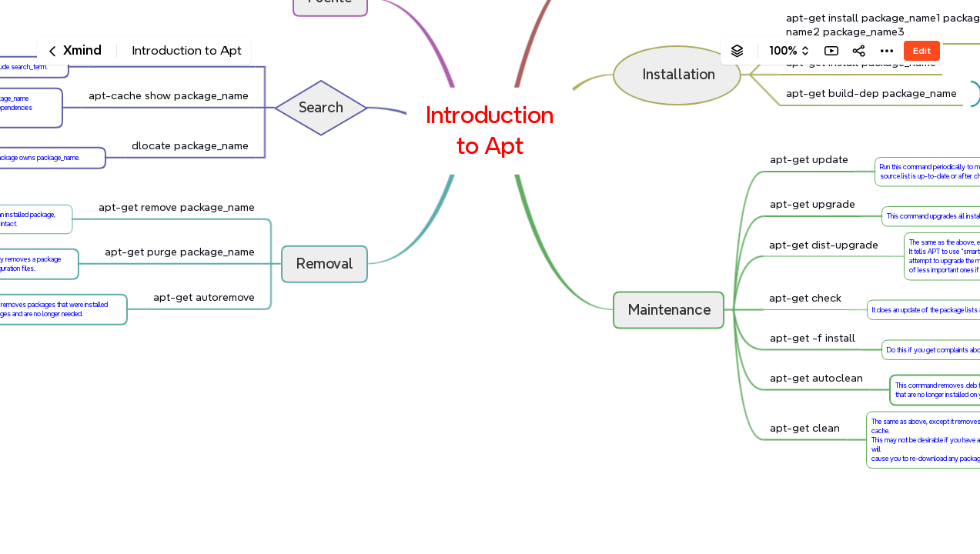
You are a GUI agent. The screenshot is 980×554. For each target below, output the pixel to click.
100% (783, 51)
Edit (922, 50)
